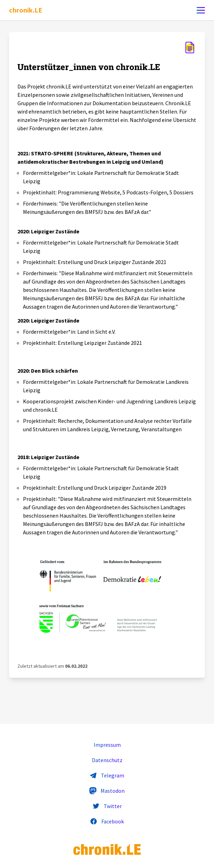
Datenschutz (107, 760)
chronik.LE (26, 10)
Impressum (107, 745)
